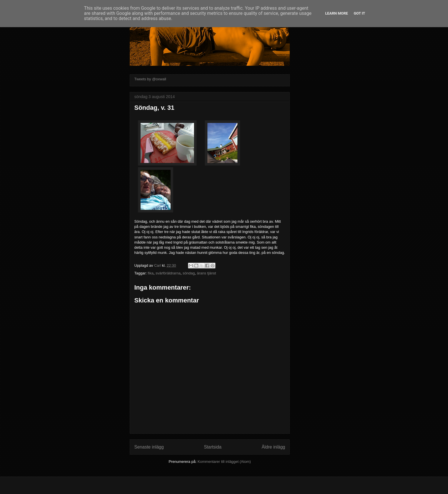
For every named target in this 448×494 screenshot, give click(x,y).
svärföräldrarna (168, 273)
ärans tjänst (206, 273)
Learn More (337, 13)
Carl (158, 265)
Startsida (213, 447)
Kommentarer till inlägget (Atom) (224, 462)
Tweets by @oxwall (150, 79)
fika (151, 273)
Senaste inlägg (149, 447)
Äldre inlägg (273, 447)
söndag (189, 273)
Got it (359, 13)
